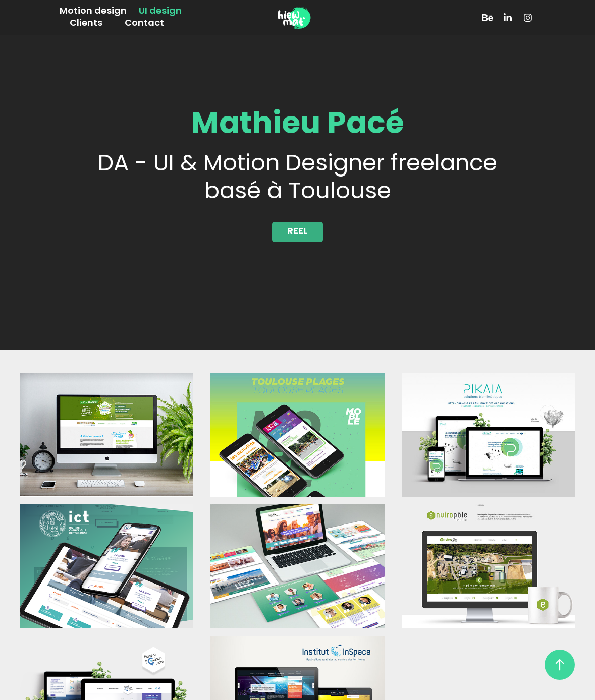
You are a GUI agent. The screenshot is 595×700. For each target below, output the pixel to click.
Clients (86, 23)
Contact (144, 23)
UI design (160, 11)
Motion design (93, 11)
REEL (297, 232)
